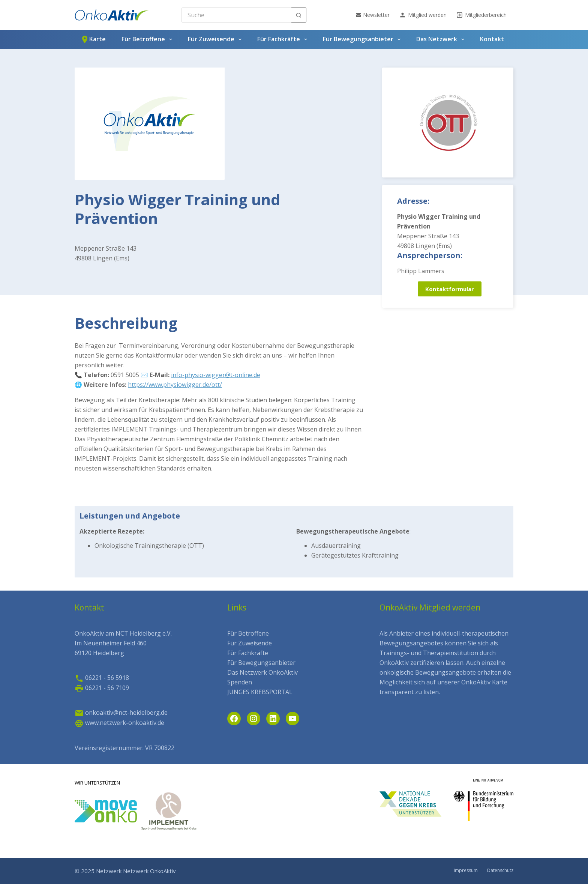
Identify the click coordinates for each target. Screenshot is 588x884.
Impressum (466, 870)
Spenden (240, 682)
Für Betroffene (148, 39)
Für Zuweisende (216, 39)
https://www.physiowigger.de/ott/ (175, 385)
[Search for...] (236, 15)
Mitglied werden (423, 15)
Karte (93, 39)
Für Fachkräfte (284, 39)
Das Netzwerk (442, 39)
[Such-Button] (299, 15)
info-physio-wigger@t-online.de (216, 375)
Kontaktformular (450, 289)
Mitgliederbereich (481, 15)
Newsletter (373, 15)
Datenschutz (500, 870)
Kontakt (492, 39)
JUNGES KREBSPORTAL (260, 692)
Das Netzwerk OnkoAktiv (262, 672)
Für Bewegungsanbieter (363, 39)
